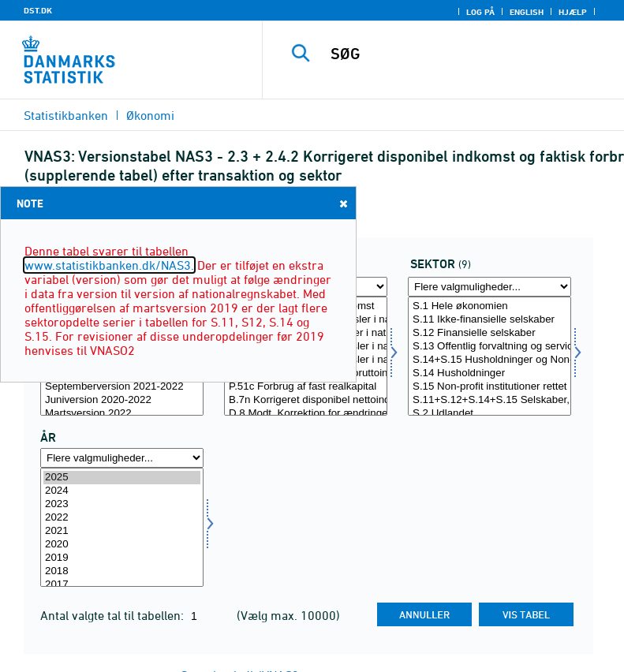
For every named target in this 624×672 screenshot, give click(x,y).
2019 (122, 558)
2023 (122, 504)
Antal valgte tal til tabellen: (114, 615)
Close (342, 203)
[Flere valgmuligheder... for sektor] (489, 287)
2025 (122, 478)
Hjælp (573, 12)
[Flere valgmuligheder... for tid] (122, 458)
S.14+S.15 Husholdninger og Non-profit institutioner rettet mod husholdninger (489, 360)
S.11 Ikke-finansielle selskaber (489, 320)
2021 (122, 531)
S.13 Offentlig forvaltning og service (489, 347)
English (527, 12)
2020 (122, 545)
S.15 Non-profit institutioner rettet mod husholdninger (489, 387)
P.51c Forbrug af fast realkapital (306, 387)
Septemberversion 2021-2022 (122, 387)
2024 (122, 491)
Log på (480, 12)
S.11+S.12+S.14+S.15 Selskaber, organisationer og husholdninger (489, 400)
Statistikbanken (66, 115)
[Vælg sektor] (489, 356)
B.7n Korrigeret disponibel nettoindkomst (306, 400)
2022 (122, 518)
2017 (122, 585)
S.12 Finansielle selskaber (489, 333)
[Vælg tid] (122, 527)
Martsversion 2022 (122, 414)
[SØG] (467, 54)
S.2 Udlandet (489, 414)
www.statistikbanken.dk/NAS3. (109, 265)
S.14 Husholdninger (489, 373)
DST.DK (38, 10)
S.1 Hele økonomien (489, 306)
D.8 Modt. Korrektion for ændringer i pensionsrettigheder (306, 414)
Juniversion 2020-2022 (122, 400)
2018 (122, 571)
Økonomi (150, 115)
